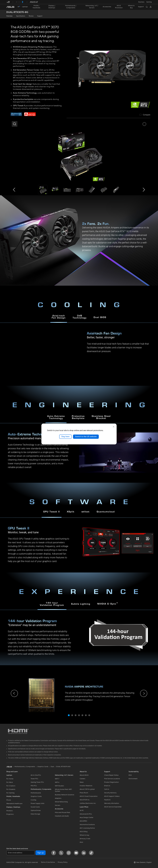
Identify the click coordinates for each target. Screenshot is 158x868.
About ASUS (84, 775)
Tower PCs (34, 779)
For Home (10, 779)
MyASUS (107, 800)
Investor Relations (86, 786)
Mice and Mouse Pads (62, 812)
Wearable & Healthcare (14, 804)
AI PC (82, 810)
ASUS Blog (84, 832)
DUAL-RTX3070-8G (17, 12)
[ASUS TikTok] (91, 853)
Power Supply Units (38, 803)
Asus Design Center (87, 818)
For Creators (11, 786)
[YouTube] (76, 853)
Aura (81, 842)
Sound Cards (35, 807)
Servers (58, 805)
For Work (10, 782)
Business (141, 2)
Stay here (65, 437)
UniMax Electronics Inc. (88, 803)
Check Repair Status (111, 775)
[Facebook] (54, 853)
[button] (149, 2)
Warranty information (112, 803)
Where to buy (84, 835)
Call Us (107, 789)
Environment (133, 779)
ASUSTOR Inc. (85, 800)
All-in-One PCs (36, 775)
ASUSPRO (83, 821)
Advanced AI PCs (86, 814)
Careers (82, 779)
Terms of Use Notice (48, 862)
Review (31, 16)
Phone (9, 800)
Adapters (58, 798)
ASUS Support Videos (112, 796)
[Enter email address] (20, 853)
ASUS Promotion (119, 7)
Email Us (107, 786)
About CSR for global (87, 789)
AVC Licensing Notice (87, 828)
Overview (9, 16)
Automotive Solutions (87, 825)
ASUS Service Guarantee (113, 807)
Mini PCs (34, 786)
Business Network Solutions (65, 795)
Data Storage (35, 814)
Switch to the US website (86, 437)
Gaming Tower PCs (37, 782)
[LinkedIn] (84, 853)
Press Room (84, 793)
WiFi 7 (57, 779)
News (82, 782)
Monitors (10, 811)
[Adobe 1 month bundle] (30, 115)
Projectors (10, 814)
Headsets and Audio (62, 816)
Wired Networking (61, 802)
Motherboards (36, 793)
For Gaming (10, 793)
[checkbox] (145, 115)
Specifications (21, 16)
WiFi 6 (57, 782)
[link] (10, 7)
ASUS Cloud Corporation (89, 796)
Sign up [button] (41, 853)
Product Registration (111, 782)
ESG (130, 775)
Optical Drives (36, 810)
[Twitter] (61, 853)
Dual (52, 767)
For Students (11, 789)
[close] (114, 427)
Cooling (33, 800)
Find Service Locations (112, 779)
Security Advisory (110, 793)
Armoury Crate (85, 839)
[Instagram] (69, 853)
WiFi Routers (59, 786)
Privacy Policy (63, 862)
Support (40, 16)
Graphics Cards (36, 796)
